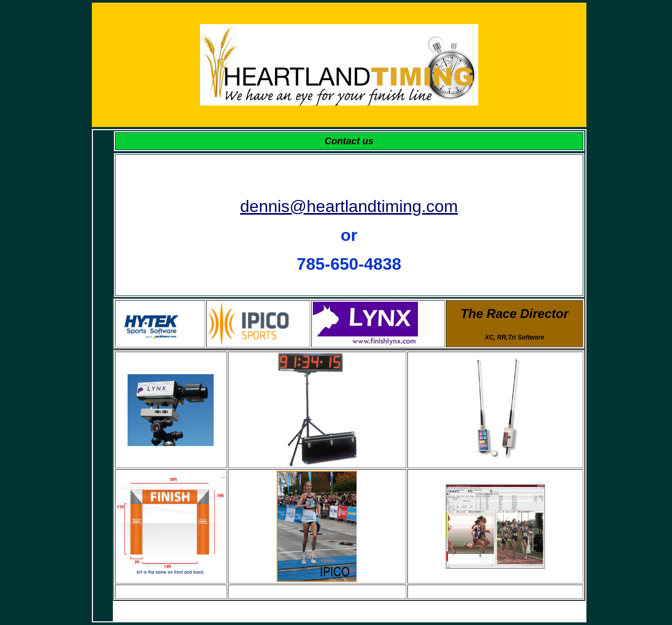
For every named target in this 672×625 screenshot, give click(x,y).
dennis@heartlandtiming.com (349, 206)
